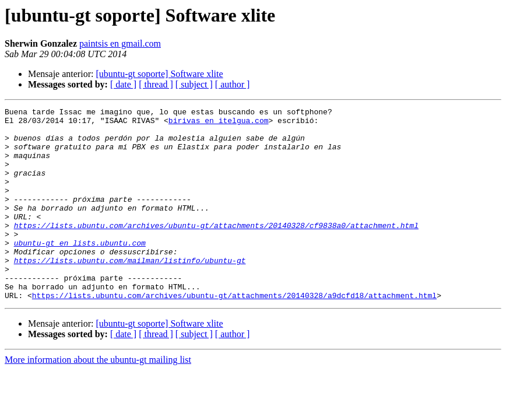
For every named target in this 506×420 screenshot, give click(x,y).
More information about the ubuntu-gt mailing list (98, 398)
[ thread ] (156, 84)
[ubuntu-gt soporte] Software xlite (159, 74)
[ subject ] (194, 84)
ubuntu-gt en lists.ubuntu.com (80, 271)
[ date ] (123, 84)
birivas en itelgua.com (219, 124)
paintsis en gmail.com (120, 43)
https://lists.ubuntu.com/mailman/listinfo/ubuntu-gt (130, 292)
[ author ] (233, 84)
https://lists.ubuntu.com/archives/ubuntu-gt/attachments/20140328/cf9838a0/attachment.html (216, 250)
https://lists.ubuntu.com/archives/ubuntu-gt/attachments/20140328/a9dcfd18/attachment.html (234, 334)
